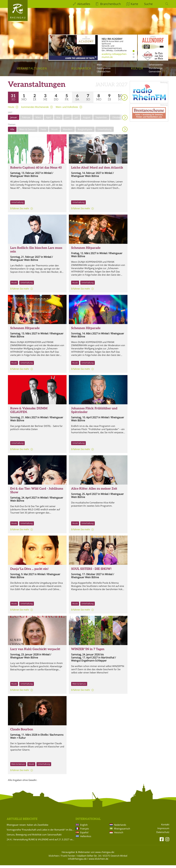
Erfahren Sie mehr (20, 211)
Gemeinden (155, 71)
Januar (14, 120)
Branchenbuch (110, 4)
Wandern (68, 132)
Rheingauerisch (122, 831)
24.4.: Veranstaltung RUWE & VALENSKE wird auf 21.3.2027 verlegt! (41, 842)
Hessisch (119, 835)
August (87, 120)
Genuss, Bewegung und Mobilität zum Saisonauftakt (34, 837)
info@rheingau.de (77, 861)
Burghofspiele (85, 132)
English (84, 827)
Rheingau (18, 18)
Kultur (137, 68)
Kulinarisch (81, 68)
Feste (43, 132)
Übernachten (104, 71)
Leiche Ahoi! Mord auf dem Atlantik (97, 170)
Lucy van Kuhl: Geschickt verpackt (35, 652)
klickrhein (54, 858)
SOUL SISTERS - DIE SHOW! (91, 572)
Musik (54, 132)
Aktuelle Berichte (22, 822)
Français (84, 831)
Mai (58, 120)
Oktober (117, 120)
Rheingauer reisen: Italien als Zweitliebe (27, 827)
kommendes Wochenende (35, 110)
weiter (119, 96)
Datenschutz (163, 835)
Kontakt (165, 827)
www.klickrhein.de (98, 861)
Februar (26, 120)
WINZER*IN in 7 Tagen (88, 652)
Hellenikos (86, 839)
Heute (11, 110)
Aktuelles (84, 4)
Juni (67, 120)
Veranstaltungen (32, 68)
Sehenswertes (156, 65)
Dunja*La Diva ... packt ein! (29, 572)
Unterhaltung (104, 132)
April (49, 120)
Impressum (163, 831)
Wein (99, 65)
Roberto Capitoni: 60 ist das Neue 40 (36, 170)
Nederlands (120, 827)
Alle (12, 132)
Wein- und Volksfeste (67, 110)
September (101, 120)
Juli (76, 120)
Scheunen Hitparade (86, 251)
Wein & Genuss (27, 132)
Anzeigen (125, 132)
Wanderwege (156, 68)
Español (84, 835)
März (38, 120)
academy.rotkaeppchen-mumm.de (114, 55)
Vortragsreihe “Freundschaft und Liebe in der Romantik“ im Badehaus (41, 832)
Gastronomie (104, 68)
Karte (134, 4)
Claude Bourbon (22, 732)
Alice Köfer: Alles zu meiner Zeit (94, 491)
